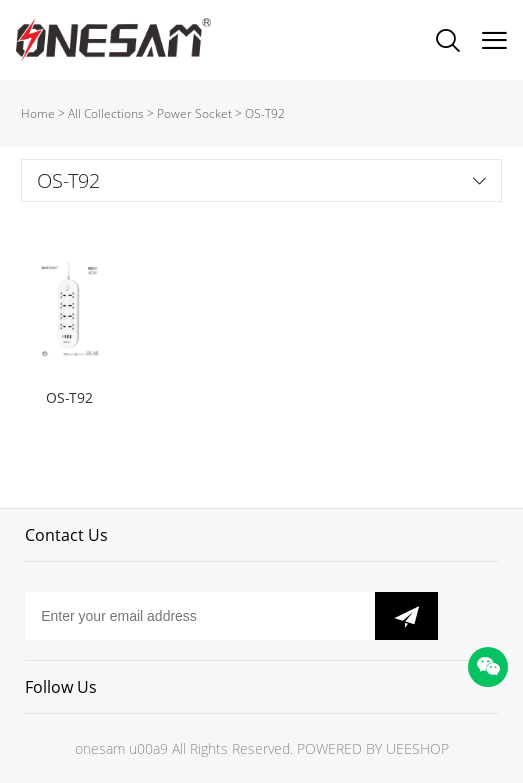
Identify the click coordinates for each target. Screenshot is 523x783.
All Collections (106, 113)
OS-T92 (265, 113)
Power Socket (194, 113)
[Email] (200, 616)
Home (38, 113)
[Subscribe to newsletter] (406, 616)
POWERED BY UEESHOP (373, 748)
